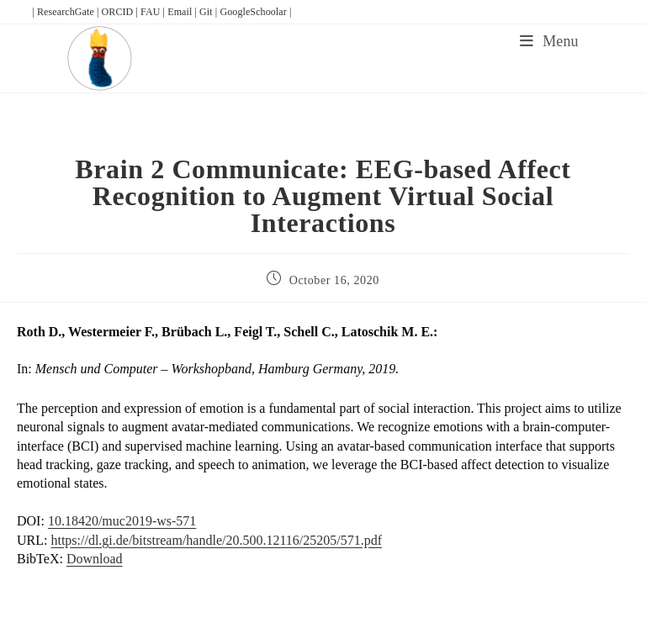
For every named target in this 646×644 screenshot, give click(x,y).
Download (95, 559)
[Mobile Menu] (549, 41)
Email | (183, 12)
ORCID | (122, 12)
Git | (209, 12)
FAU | (154, 12)
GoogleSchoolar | (255, 12)
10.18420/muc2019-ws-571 (122, 521)
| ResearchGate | (66, 12)
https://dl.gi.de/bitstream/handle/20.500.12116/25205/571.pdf (216, 540)
